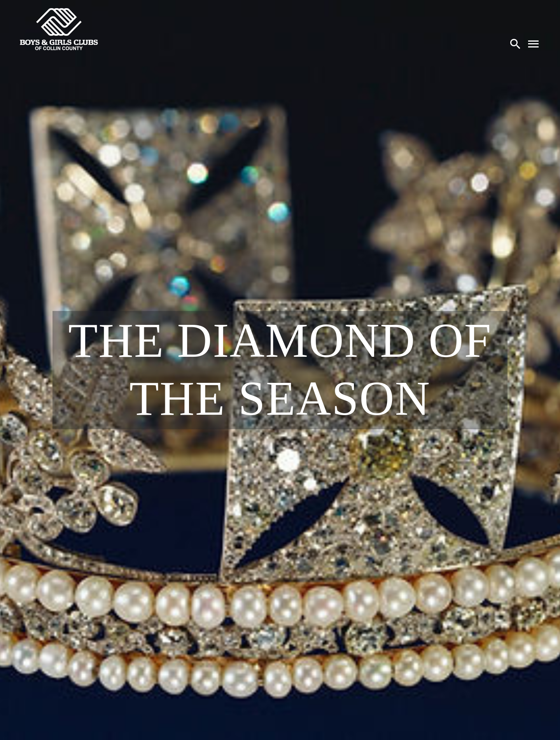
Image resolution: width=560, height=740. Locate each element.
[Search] (515, 44)
